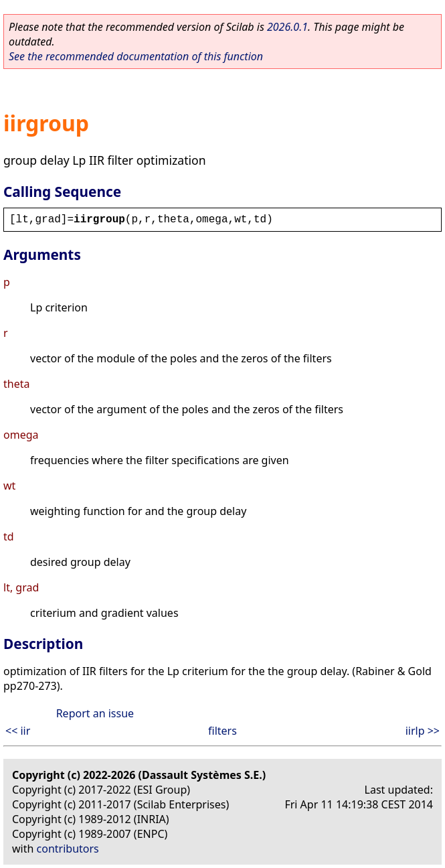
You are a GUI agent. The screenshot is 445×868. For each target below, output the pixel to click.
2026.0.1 (287, 27)
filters (222, 731)
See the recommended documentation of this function (136, 56)
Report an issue (95, 713)
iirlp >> (423, 731)
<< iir (18, 731)
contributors (68, 849)
